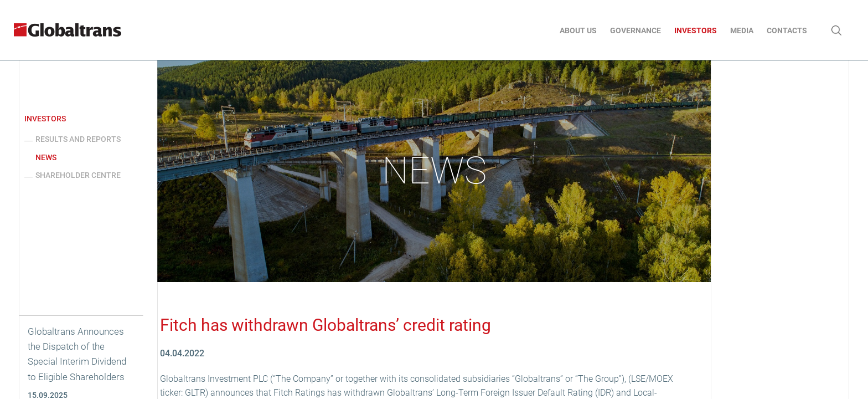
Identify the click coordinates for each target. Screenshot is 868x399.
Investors (45, 119)
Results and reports (78, 139)
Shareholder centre (78, 175)
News (46, 157)
